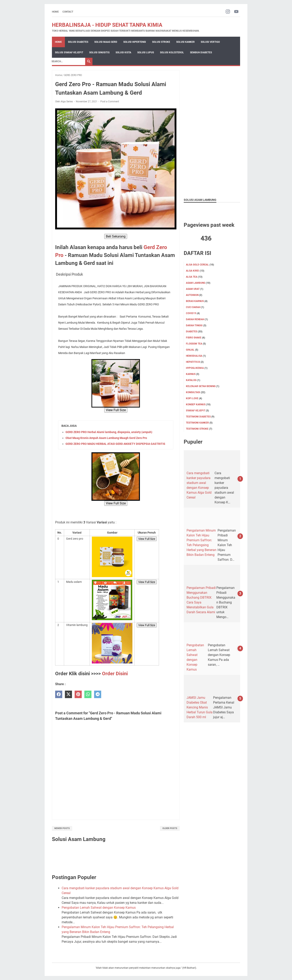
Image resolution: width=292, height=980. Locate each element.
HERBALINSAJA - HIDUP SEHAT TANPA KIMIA (107, 25)
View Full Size (116, 410)
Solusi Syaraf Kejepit (69, 52)
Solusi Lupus (146, 52)
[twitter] (68, 694)
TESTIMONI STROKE (197, 429)
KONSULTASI (193, 392)
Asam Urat (193, 289)
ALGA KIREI (193, 271)
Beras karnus (195, 301)
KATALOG (191, 380)
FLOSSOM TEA (194, 344)
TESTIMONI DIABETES (198, 417)
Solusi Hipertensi (135, 42)
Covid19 (191, 313)
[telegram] (98, 694)
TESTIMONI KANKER (197, 423)
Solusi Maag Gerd (106, 42)
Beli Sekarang (116, 236)
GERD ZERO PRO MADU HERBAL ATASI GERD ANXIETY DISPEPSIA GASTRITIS (115, 444)
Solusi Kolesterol (172, 52)
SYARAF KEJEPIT (196, 411)
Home (55, 12)
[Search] (67, 61)
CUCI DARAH (193, 307)
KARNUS (191, 374)
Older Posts (170, 828)
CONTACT (68, 12)
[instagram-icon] (228, 12)
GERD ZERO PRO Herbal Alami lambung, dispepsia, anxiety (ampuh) (109, 432)
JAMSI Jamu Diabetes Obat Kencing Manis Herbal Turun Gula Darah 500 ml (200, 707)
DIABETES (192, 332)
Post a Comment (110, 102)
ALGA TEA (192, 277)
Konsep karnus (196, 404)
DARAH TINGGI (194, 325)
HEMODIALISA (194, 356)
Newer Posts (62, 828)
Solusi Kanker (185, 42)
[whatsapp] (88, 694)
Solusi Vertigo (210, 42)
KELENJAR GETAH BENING (201, 386)
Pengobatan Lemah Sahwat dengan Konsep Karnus (99, 908)
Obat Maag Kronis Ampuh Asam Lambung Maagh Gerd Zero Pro (106, 438)
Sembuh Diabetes (201, 52)
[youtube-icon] (236, 12)
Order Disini (115, 674)
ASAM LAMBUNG (196, 283)
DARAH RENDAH (195, 319)
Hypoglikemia (195, 368)
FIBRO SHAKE (194, 338)
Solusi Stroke (161, 42)
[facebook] (59, 694)
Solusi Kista (123, 52)
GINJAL (190, 350)
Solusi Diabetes (78, 42)
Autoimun (192, 295)
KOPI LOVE (192, 398)
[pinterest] (78, 694)
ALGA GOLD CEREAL (197, 265)
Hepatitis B (193, 362)
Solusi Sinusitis (99, 52)
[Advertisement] (212, 131)
